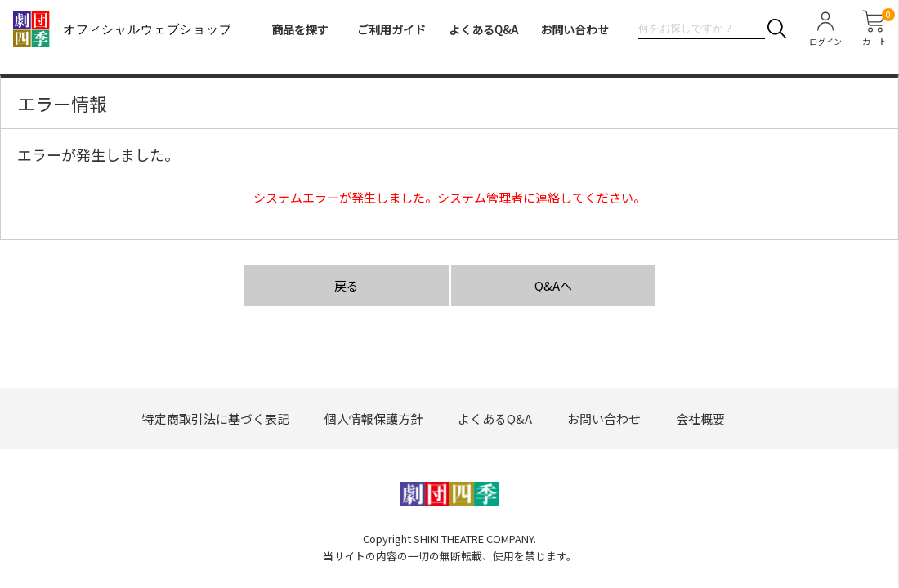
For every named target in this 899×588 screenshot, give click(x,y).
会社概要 (700, 419)
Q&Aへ (553, 285)
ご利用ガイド (391, 29)
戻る (347, 285)
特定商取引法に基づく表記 (216, 419)
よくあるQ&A (483, 29)
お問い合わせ (575, 29)
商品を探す (300, 29)
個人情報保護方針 (373, 419)
